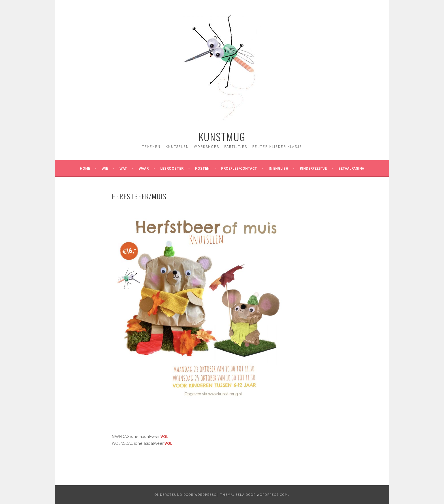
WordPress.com (272, 495)
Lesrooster (172, 168)
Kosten (202, 168)
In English (278, 168)
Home (85, 168)
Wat (123, 168)
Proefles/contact (239, 168)
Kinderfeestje (313, 168)
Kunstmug (222, 136)
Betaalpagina (351, 168)
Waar (144, 168)
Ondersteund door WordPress (185, 495)
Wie (105, 168)
